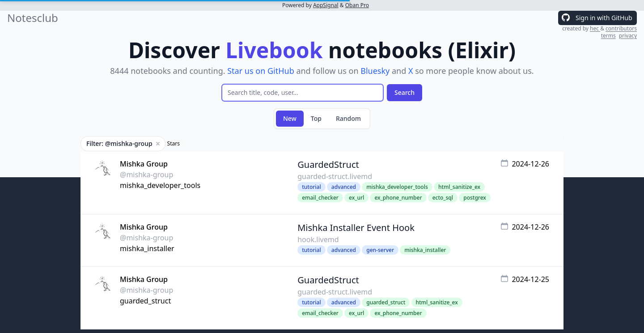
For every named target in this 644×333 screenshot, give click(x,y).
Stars (174, 144)
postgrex (475, 198)
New (290, 118)
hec (595, 28)
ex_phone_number (398, 198)
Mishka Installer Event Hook (356, 228)
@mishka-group (146, 175)
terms (608, 36)
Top (316, 118)
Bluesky (375, 71)
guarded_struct (145, 301)
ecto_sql (443, 198)
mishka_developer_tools (160, 185)
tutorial (311, 187)
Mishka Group (144, 164)
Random (348, 118)
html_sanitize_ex (459, 187)
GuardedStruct (328, 164)
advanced (344, 187)
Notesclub (33, 18)
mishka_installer (147, 248)
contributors (621, 28)
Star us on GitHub (261, 71)
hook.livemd (318, 239)
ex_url (356, 198)
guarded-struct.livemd (335, 176)
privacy (628, 36)
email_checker (320, 198)
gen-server (380, 250)
